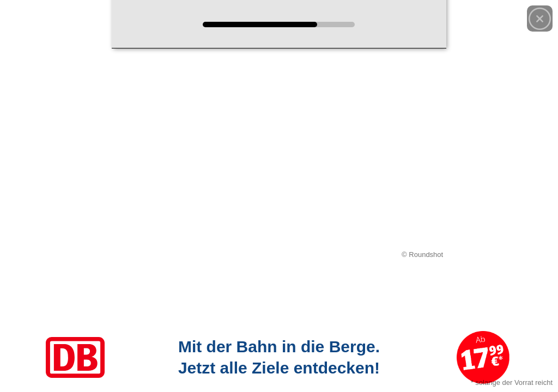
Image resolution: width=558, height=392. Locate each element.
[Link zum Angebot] (279, 357)
